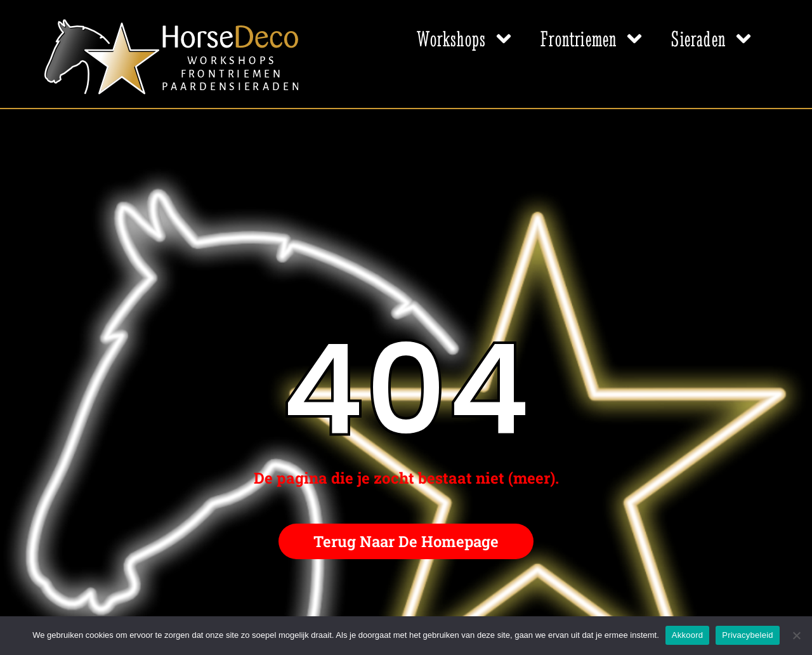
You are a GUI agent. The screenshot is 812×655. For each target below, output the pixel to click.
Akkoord (687, 635)
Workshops (466, 39)
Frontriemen (593, 39)
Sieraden (713, 39)
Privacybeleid (748, 635)
